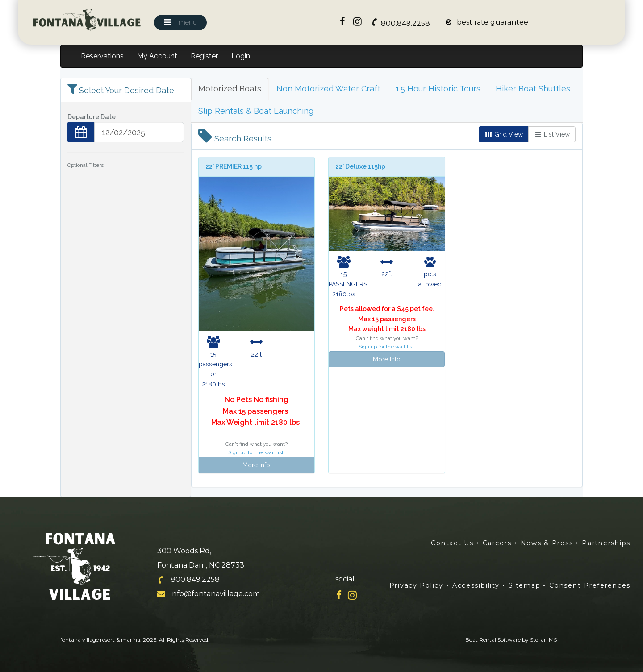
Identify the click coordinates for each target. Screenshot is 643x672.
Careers (497, 543)
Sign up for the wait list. (257, 452)
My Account (157, 56)
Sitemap (524, 585)
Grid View (504, 134)
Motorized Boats (230, 89)
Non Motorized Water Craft (328, 89)
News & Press (547, 543)
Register (204, 56)
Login (241, 56)
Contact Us (452, 543)
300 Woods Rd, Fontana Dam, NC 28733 (201, 558)
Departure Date (92, 117)
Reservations (102, 56)
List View (552, 134)
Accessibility (476, 585)
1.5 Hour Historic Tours (438, 89)
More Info (256, 465)
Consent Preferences (590, 585)
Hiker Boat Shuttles (533, 89)
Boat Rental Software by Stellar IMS (511, 640)
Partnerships (606, 543)
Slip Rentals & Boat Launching (256, 111)
